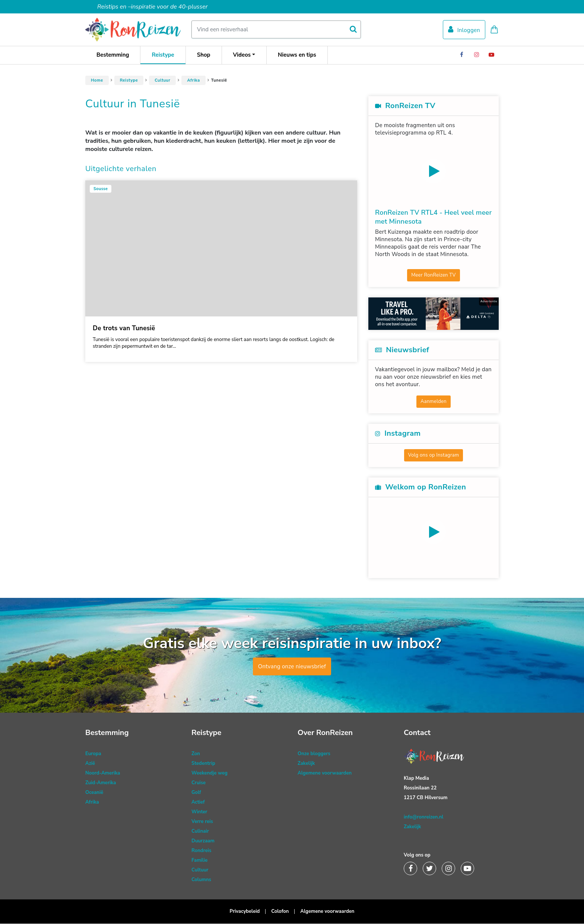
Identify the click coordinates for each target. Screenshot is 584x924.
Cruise (199, 783)
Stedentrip (203, 764)
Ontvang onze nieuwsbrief (292, 667)
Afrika (193, 81)
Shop (204, 55)
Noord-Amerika (103, 773)
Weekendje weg (210, 773)
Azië (90, 764)
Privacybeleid (245, 912)
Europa (93, 754)
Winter (199, 812)
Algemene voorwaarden (325, 773)
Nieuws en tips (297, 55)
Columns (201, 880)
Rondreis (201, 851)
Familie (199, 861)
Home (97, 81)
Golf (196, 793)
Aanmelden (434, 402)
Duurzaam (203, 841)
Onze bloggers (314, 754)
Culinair (200, 832)
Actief (198, 802)
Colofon (280, 912)
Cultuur (162, 81)
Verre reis (202, 822)
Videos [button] (242, 55)
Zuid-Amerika (101, 783)
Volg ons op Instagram (434, 455)
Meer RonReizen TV (434, 275)
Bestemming (113, 55)
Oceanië (94, 793)
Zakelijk (306, 764)
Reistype (163, 55)
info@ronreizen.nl (423, 817)
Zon (196, 754)
